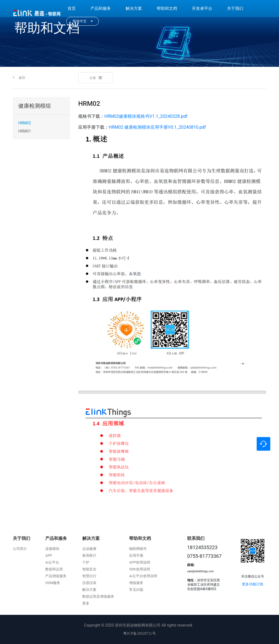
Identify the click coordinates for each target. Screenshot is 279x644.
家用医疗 (89, 556)
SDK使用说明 (139, 569)
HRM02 (25, 123)
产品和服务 (101, 8)
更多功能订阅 (253, 584)
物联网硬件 (138, 549)
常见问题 (136, 590)
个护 (86, 562)
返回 (19, 77)
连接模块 (52, 549)
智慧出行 (89, 576)
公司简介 (20, 549)
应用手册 (136, 556)
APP (49, 556)
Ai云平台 (52, 562)
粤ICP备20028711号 (139, 634)
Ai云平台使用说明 (143, 576)
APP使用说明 (140, 562)
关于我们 (235, 8)
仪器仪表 (89, 583)
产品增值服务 (56, 576)
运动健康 (89, 549)
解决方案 (134, 8)
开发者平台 (202, 8)
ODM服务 (53, 583)
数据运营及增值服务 (98, 596)
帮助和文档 (167, 8)
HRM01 (25, 131)
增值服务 (136, 583)
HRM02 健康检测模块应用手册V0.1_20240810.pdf (157, 127)
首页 (72, 8)
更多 (86, 603)
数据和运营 (54, 569)
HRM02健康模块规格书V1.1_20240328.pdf (146, 116)
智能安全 (89, 569)
